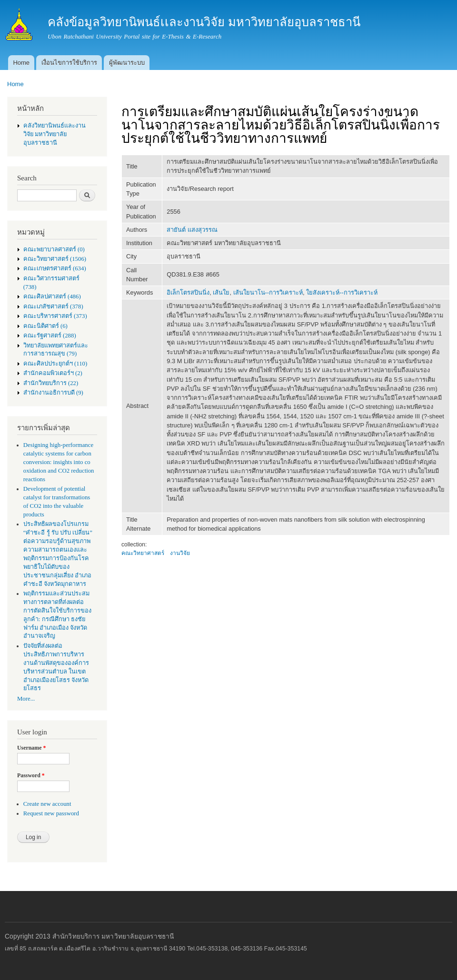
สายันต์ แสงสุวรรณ (192, 230)
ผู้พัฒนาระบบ (127, 63)
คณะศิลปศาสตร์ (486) (52, 297)
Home (21, 63)
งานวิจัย (180, 553)
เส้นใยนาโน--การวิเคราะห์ (268, 292)
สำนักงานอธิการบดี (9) (53, 393)
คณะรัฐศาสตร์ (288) (50, 336)
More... (26, 699)
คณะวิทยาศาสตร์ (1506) (55, 259)
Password (31, 775)
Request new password (51, 813)
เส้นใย (221, 292)
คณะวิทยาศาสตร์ (143, 553)
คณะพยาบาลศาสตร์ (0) (54, 249)
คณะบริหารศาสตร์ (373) (55, 316)
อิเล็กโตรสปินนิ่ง (188, 292)
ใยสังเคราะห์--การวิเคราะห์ (342, 292)
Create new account (47, 804)
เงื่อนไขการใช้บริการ (69, 63)
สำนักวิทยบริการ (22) (51, 383)
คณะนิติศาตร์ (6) (45, 326)
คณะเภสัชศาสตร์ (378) (53, 307)
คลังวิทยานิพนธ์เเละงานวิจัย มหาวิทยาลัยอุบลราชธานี (55, 134)
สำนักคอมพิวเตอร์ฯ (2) (53, 373)
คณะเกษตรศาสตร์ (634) (55, 268)
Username (31, 748)
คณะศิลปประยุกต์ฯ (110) (55, 364)
